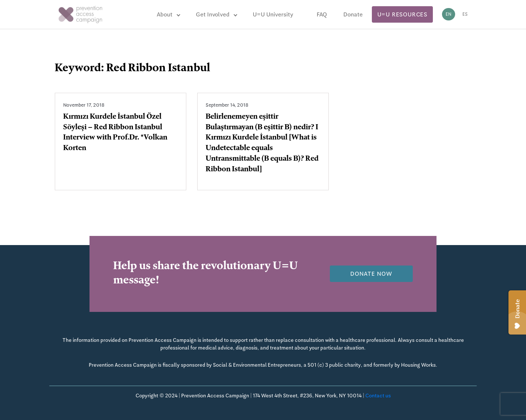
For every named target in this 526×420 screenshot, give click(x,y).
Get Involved (213, 14)
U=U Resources (402, 14)
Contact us (378, 396)
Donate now (371, 274)
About (165, 14)
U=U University (273, 14)
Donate (353, 14)
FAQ (322, 14)
